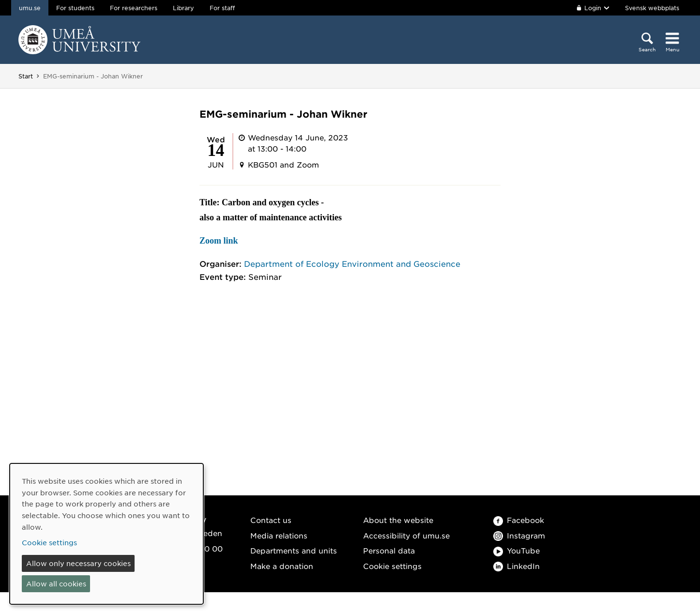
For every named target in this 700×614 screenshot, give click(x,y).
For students (75, 8)
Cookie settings (392, 566)
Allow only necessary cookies (78, 563)
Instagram (519, 535)
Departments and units (294, 550)
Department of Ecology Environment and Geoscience (352, 263)
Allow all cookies (56, 583)
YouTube (517, 550)
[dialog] (107, 534)
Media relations (279, 535)
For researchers (134, 8)
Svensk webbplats (652, 8)
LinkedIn (517, 566)
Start (26, 76)
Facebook (519, 520)
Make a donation (282, 566)
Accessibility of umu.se (406, 535)
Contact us (271, 520)
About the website (398, 520)
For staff (222, 8)
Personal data (389, 550)
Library (183, 8)
